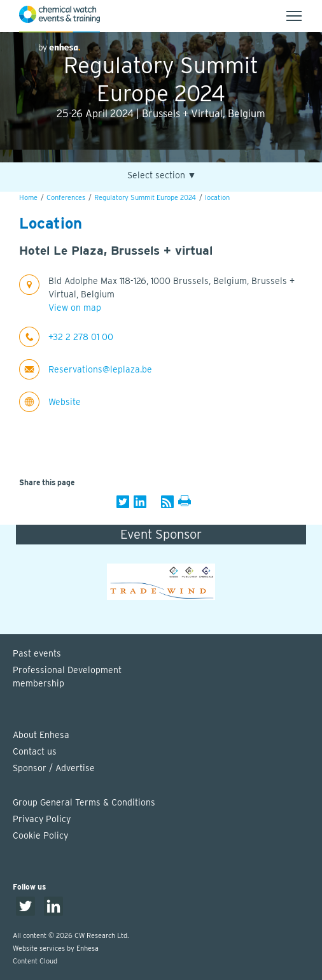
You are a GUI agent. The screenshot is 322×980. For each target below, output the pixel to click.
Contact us (35, 751)
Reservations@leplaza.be (100, 369)
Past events (37, 653)
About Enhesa (41, 735)
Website (65, 402)
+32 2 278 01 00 (81, 337)
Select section (162, 175)
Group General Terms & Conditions (84, 802)
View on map (75, 308)
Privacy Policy (42, 819)
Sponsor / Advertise (54, 768)
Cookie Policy (40, 835)
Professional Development (167, 678)
